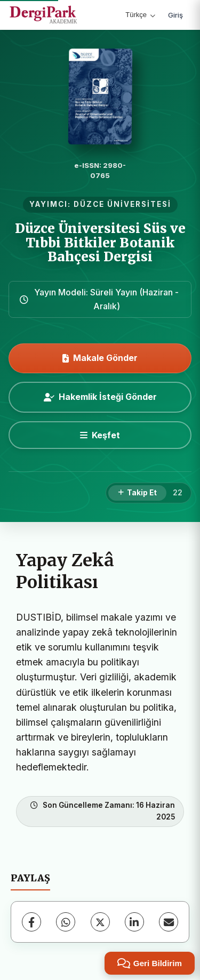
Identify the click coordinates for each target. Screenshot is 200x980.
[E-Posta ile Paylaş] (169, 922)
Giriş (175, 15)
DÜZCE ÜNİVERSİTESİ (122, 204)
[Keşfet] (100, 435)
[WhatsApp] (66, 922)
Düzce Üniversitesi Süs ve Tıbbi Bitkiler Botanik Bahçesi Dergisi (100, 243)
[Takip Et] (137, 493)
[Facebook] (31, 922)
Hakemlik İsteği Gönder (100, 397)
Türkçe (140, 15)
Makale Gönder (100, 358)
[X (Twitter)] (100, 922)
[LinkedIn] (134, 922)
